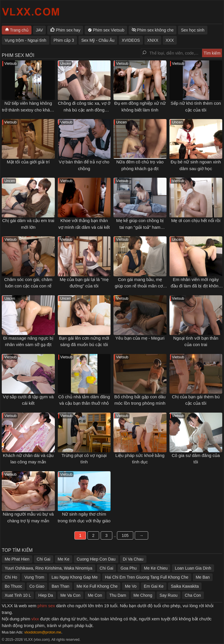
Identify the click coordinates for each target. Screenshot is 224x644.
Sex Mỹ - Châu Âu (98, 40)
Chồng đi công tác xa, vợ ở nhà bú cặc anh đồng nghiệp (84, 110)
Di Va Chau (133, 559)
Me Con (95, 595)
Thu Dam (118, 595)
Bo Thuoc (13, 586)
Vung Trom (34, 577)
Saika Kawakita (185, 586)
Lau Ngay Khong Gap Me (75, 577)
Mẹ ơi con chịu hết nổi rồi (196, 220)
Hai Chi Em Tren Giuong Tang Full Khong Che (147, 577)
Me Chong (143, 595)
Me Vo (131, 586)
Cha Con (193, 595)
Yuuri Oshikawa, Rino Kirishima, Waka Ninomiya (49, 568)
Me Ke (64, 559)
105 (125, 535)
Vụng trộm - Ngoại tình (26, 40)
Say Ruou (168, 595)
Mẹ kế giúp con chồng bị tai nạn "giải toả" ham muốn (140, 227)
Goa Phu (128, 568)
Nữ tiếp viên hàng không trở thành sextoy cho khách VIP (28, 110)
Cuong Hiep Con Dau (96, 559)
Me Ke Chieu (156, 568)
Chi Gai (44, 559)
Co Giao (37, 586)
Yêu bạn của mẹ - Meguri (140, 338)
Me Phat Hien (17, 559)
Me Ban (203, 577)
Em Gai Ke (154, 586)
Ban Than (60, 586)
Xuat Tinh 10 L (18, 595)
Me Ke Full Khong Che (97, 586)
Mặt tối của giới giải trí (28, 162)
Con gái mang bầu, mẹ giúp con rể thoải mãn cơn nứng (140, 286)
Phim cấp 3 (64, 40)
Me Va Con (70, 595)
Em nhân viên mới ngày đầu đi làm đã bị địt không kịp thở (196, 286)
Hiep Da (46, 595)
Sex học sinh (192, 30)
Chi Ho (11, 577)
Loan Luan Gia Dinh (193, 568)
